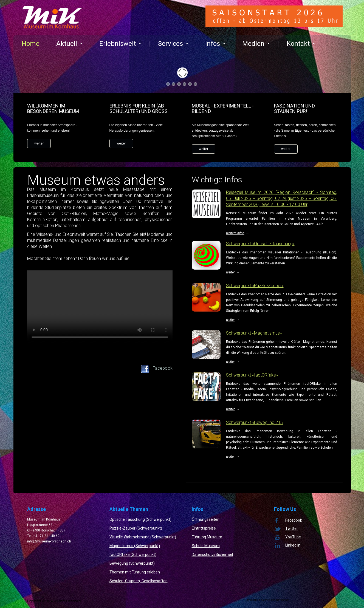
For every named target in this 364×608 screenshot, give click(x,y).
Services (173, 44)
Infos (215, 44)
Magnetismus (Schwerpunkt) (135, 546)
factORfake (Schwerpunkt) (133, 555)
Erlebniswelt (120, 44)
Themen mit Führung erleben (135, 572)
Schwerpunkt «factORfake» (252, 375)
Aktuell (69, 44)
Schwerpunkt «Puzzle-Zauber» (255, 286)
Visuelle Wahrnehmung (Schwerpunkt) (143, 537)
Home (31, 44)
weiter (39, 143)
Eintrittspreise (204, 528)
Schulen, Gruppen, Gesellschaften (139, 581)
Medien (256, 44)
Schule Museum (206, 546)
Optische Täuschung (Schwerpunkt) (140, 519)
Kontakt (301, 44)
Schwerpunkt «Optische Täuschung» (260, 244)
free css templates (277, 600)
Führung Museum (207, 537)
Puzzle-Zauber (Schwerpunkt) (136, 528)
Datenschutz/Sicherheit (212, 555)
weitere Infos (235, 233)
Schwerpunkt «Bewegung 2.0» (255, 422)
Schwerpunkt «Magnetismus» (254, 333)
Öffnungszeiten (206, 519)
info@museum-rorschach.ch (49, 541)
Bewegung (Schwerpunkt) (132, 563)
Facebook (163, 368)
